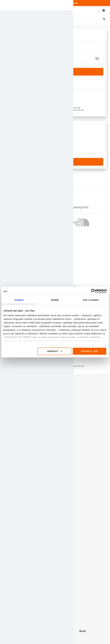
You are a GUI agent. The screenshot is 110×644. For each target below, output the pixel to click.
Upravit (54, 351)
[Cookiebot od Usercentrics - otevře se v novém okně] (93, 291)
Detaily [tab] (55, 300)
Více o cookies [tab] (91, 300)
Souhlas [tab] (19, 300)
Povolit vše (89, 351)
